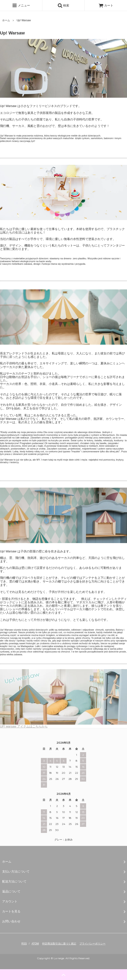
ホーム (6, 20)
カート (106, 5)
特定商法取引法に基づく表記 (59, 944)
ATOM (35, 944)
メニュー (21, 5)
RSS (24, 944)
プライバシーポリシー (92, 944)
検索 (63, 5)
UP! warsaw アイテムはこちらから (63, 725)
